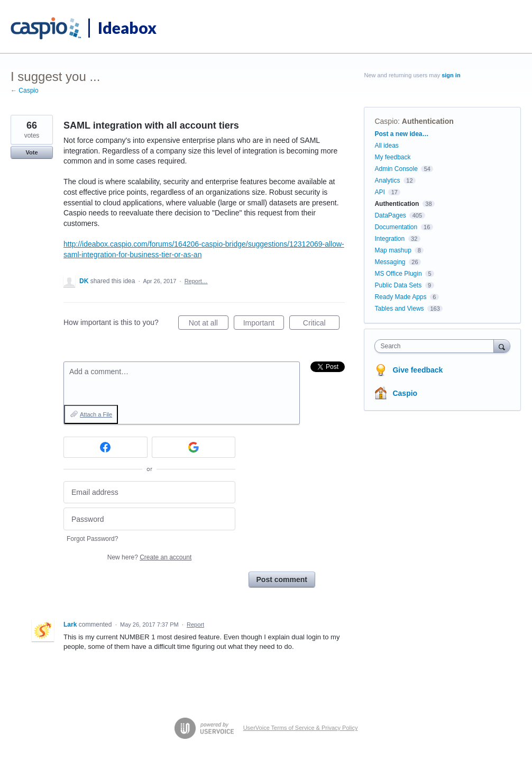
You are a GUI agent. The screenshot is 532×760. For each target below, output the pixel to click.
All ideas (386, 146)
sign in (451, 75)
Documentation (396, 227)
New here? (149, 557)
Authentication (428, 121)
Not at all (209, 324)
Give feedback (418, 370)
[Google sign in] (194, 447)
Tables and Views (399, 309)
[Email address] (149, 492)
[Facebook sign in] (106, 447)
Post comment (282, 580)
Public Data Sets (398, 285)
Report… (196, 281)
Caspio (386, 121)
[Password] (149, 519)
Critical (321, 324)
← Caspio (25, 91)
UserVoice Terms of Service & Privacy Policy (301, 728)
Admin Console (396, 169)
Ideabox (127, 28)
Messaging (390, 262)
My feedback (392, 157)
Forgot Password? (92, 539)
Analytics (387, 180)
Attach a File (96, 414)
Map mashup (393, 250)
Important (264, 324)
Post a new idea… (401, 134)
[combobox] (437, 346)
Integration (389, 239)
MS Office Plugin (398, 274)
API (379, 192)
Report (195, 625)
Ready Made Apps (400, 297)
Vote (31, 152)
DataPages (390, 215)
